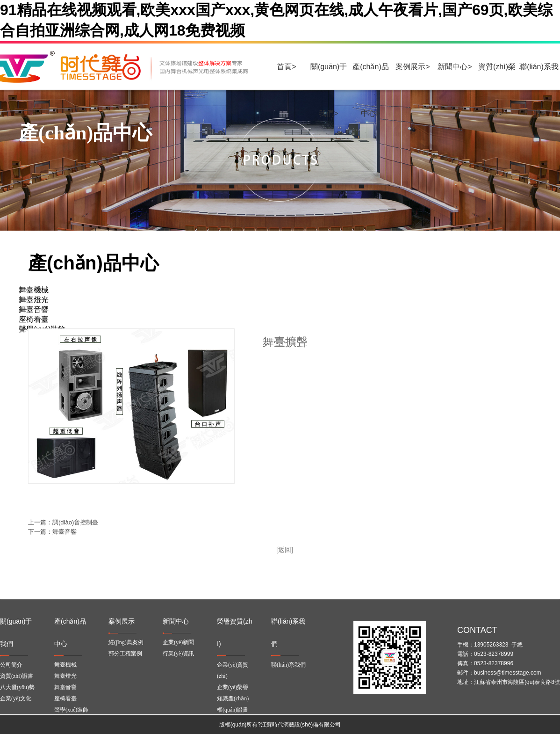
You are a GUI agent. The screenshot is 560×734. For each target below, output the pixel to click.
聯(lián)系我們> (539, 76)
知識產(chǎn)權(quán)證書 (233, 704)
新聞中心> (455, 67)
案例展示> (413, 67)
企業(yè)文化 (16, 698)
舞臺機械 (65, 665)
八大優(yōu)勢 (17, 687)
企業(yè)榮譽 (233, 687)
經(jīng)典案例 (126, 642)
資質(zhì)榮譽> (497, 76)
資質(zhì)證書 (17, 676)
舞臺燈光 (65, 676)
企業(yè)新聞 (178, 642)
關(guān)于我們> (329, 76)
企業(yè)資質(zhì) (233, 670)
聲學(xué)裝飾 (71, 710)
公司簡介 (11, 665)
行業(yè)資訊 (178, 654)
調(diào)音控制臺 (75, 522)
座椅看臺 (65, 698)
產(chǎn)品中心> (370, 76)
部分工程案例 (125, 654)
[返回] (285, 550)
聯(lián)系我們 (288, 665)
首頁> (286, 67)
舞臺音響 (65, 532)
